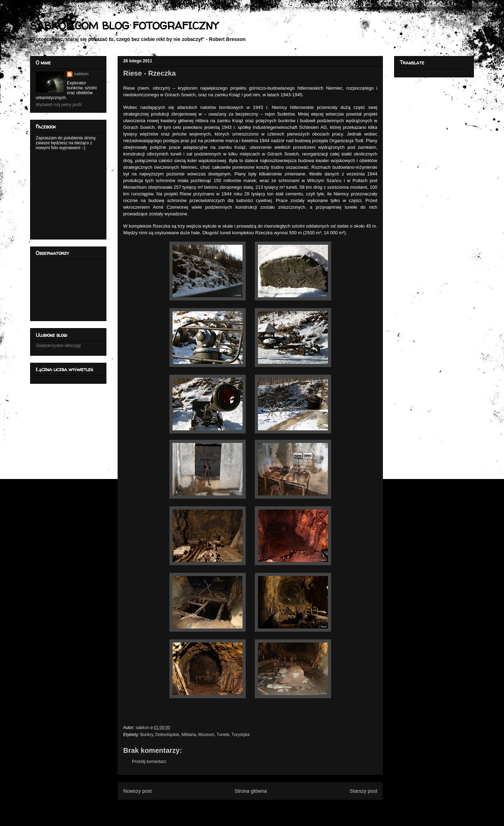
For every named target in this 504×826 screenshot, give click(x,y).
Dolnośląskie (167, 735)
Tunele (223, 735)
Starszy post (363, 791)
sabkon (81, 74)
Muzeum (206, 735)
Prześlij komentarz (149, 762)
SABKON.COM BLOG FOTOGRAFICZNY (124, 25)
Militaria (189, 735)
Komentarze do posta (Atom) (262, 808)
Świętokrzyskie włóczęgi (58, 346)
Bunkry (147, 735)
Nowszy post (138, 791)
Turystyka (241, 735)
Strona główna (251, 791)
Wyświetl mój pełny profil (59, 105)
